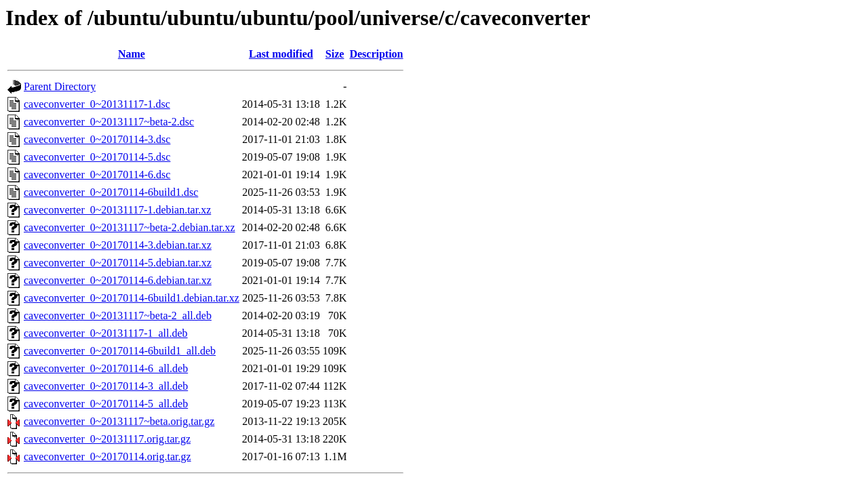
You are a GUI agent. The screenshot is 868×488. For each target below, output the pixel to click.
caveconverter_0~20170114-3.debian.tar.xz (118, 245)
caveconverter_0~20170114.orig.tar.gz (107, 456)
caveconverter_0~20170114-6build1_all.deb (120, 351)
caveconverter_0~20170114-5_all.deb (106, 404)
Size (335, 54)
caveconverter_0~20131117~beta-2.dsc (109, 122)
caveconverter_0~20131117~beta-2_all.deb (118, 316)
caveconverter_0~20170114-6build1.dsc (111, 192)
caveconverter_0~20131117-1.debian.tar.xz (117, 210)
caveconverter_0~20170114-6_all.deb (106, 368)
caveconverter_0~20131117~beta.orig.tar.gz (119, 421)
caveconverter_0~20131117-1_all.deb (106, 333)
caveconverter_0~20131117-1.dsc (97, 104)
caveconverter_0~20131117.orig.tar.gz (107, 439)
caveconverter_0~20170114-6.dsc (97, 175)
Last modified (281, 54)
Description (376, 54)
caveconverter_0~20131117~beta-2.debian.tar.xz (130, 227)
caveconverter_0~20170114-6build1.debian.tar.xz (132, 298)
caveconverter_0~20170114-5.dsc (97, 157)
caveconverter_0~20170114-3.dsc (97, 139)
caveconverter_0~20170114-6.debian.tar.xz (118, 280)
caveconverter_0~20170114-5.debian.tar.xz (118, 263)
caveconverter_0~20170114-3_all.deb (106, 386)
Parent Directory (60, 86)
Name (132, 54)
